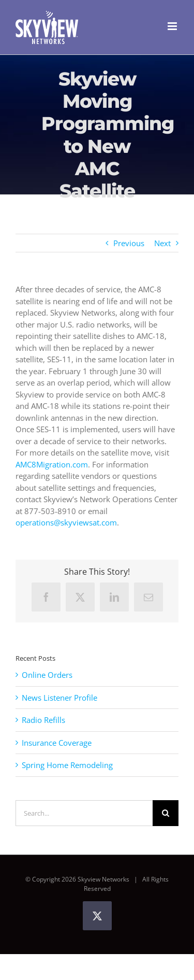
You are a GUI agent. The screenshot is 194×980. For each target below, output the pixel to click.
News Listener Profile (59, 698)
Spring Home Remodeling (67, 765)
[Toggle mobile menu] (173, 26)
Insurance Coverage (57, 743)
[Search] (166, 813)
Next (162, 243)
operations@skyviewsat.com (66, 522)
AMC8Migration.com (52, 464)
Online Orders (47, 675)
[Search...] (84, 813)
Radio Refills (43, 720)
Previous (129, 243)
